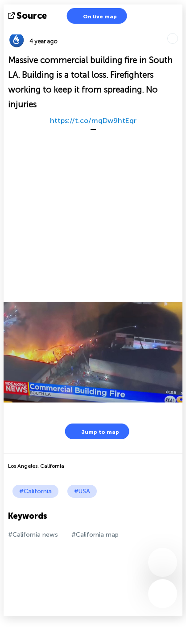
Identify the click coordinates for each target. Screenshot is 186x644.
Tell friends (179, 29)
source (28, 16)
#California (35, 491)
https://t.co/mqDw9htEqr (93, 121)
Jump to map (95, 431)
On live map (94, 16)
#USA (82, 491)
